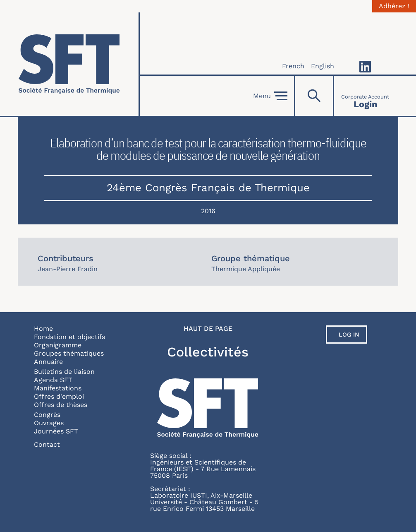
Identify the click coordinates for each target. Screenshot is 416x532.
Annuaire (48, 362)
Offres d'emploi (59, 396)
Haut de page (208, 329)
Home (43, 329)
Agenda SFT (53, 380)
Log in (349, 335)
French (293, 66)
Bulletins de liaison (64, 372)
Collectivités (208, 352)
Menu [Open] (270, 96)
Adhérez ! (394, 6)
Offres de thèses (61, 405)
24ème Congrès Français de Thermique (208, 188)
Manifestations (58, 388)
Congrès (47, 415)
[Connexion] (365, 96)
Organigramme (58, 345)
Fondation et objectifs (69, 337)
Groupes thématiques (69, 353)
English (323, 66)
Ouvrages (49, 423)
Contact (47, 444)
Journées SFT (56, 431)
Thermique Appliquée (246, 269)
